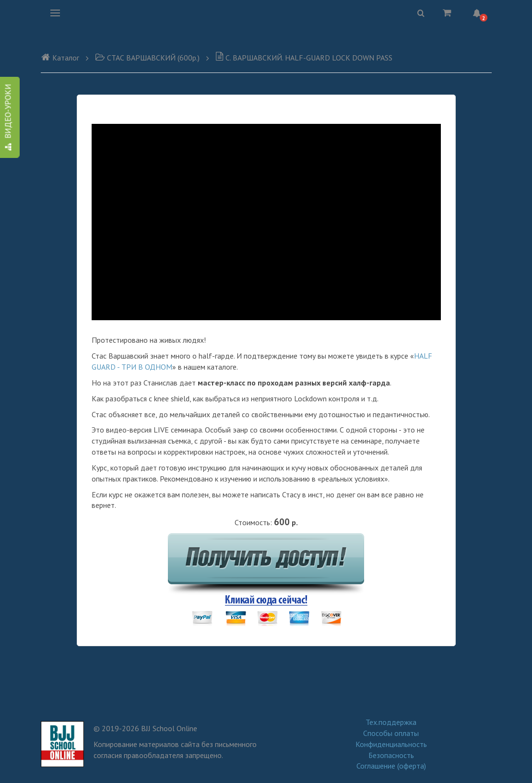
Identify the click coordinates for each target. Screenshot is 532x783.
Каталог (60, 58)
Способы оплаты (391, 733)
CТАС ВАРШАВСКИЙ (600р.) (147, 58)
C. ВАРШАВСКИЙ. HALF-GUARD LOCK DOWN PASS (304, 58)
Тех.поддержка (391, 722)
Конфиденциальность (391, 744)
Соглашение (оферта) (391, 766)
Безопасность (391, 755)
